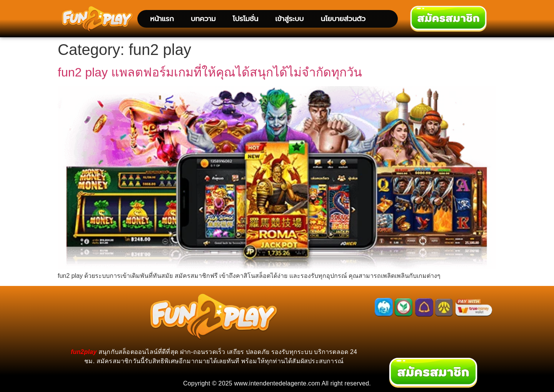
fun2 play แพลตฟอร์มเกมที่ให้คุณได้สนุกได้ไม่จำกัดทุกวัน (210, 72)
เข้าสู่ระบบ (289, 19)
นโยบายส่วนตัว (343, 19)
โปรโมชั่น (245, 19)
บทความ (203, 19)
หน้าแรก (162, 19)
